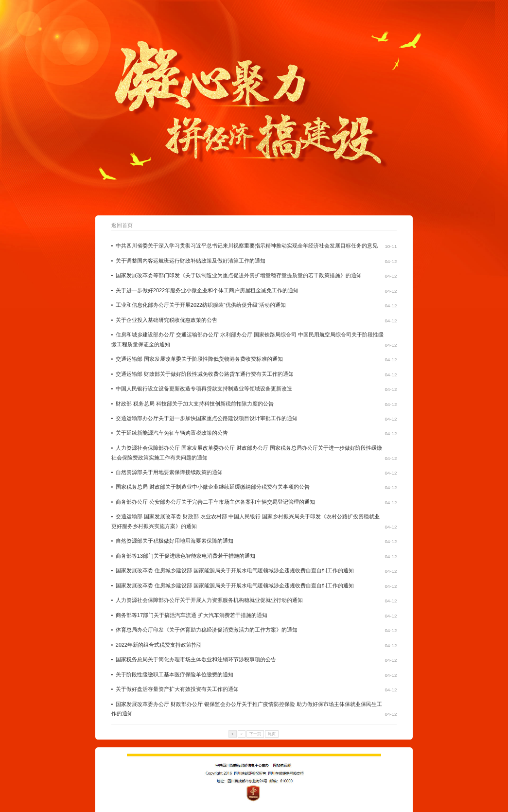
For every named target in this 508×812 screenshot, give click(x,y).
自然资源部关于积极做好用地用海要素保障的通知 (175, 541)
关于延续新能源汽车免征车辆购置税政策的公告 (172, 433)
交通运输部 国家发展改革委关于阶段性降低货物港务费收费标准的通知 (199, 359)
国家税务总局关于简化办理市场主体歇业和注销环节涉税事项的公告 (196, 659)
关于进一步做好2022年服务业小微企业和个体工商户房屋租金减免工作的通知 (207, 290)
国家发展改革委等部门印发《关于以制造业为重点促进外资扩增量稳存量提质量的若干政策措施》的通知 (239, 275)
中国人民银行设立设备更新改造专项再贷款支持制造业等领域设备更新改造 (204, 388)
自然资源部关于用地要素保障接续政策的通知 (169, 472)
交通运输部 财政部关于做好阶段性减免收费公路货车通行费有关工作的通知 (205, 374)
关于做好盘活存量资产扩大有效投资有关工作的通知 (177, 689)
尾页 (272, 734)
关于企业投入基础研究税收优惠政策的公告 (166, 320)
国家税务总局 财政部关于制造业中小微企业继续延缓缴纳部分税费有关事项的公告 (213, 487)
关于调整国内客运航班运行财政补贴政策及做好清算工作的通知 (191, 261)
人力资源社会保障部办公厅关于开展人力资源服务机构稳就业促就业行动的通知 (209, 600)
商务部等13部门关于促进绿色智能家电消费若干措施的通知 (185, 556)
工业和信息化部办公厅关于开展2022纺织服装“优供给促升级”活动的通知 (201, 305)
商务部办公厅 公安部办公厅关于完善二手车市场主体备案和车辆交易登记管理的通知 (215, 502)
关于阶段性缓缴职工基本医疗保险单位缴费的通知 (175, 674)
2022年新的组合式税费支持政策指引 (159, 645)
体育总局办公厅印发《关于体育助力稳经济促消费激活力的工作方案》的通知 (207, 630)
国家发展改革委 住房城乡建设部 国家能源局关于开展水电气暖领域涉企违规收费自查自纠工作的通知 (235, 570)
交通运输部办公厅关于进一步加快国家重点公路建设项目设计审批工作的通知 (207, 418)
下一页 (255, 734)
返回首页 (122, 225)
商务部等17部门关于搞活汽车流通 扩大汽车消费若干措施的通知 (192, 615)
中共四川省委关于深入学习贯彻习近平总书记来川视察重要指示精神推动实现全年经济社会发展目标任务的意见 (247, 246)
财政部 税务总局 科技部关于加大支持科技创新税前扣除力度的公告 (195, 404)
